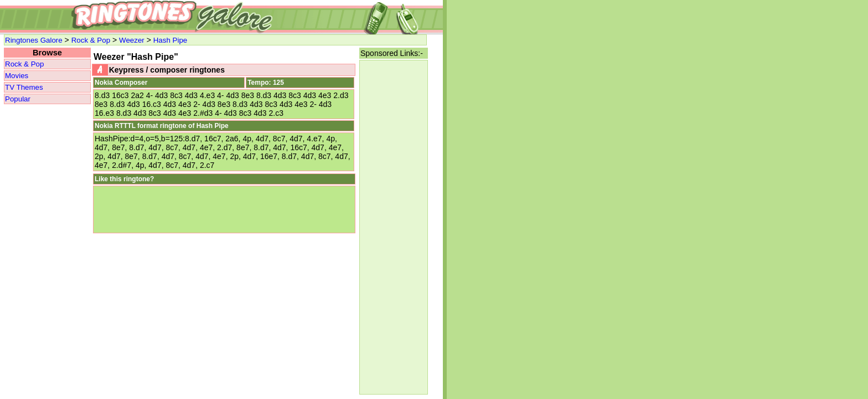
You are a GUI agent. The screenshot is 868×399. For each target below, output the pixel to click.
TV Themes (24, 87)
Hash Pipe (170, 40)
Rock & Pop (91, 40)
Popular (18, 99)
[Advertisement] (394, 227)
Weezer (132, 40)
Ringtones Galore (34, 40)
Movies (17, 76)
